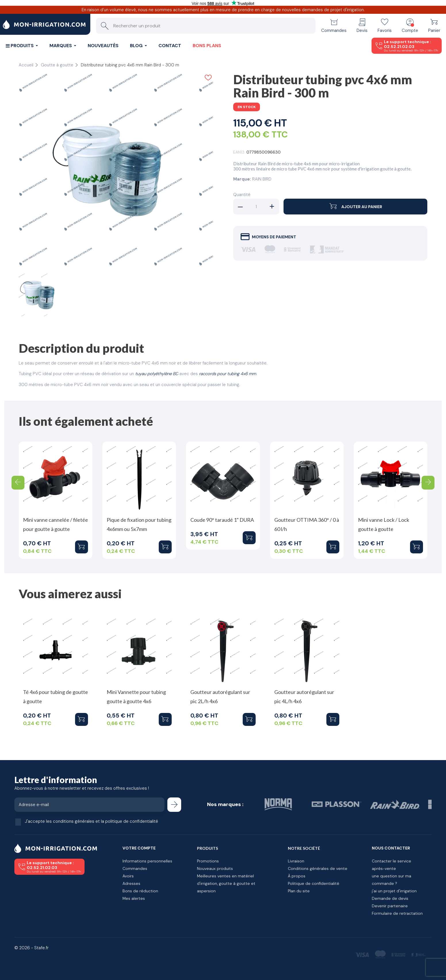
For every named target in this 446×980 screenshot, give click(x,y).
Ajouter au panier (355, 207)
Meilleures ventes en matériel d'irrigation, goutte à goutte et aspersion (226, 883)
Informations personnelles (147, 861)
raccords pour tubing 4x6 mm (228, 374)
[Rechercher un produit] (206, 26)
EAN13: (239, 152)
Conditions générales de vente (318, 868)
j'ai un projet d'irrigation (394, 891)
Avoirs (128, 876)
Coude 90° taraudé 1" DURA (222, 520)
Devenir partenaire (390, 906)
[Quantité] (256, 207)
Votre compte (139, 848)
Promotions (208, 861)
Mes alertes (134, 898)
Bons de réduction (140, 891)
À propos (297, 876)
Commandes (135, 868)
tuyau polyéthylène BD (157, 374)
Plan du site (299, 891)
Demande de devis (390, 898)
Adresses (131, 883)
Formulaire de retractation (397, 913)
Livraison (296, 861)
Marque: (242, 179)
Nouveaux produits (215, 868)
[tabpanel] (116, 170)
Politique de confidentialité (314, 883)
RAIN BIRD (262, 179)
